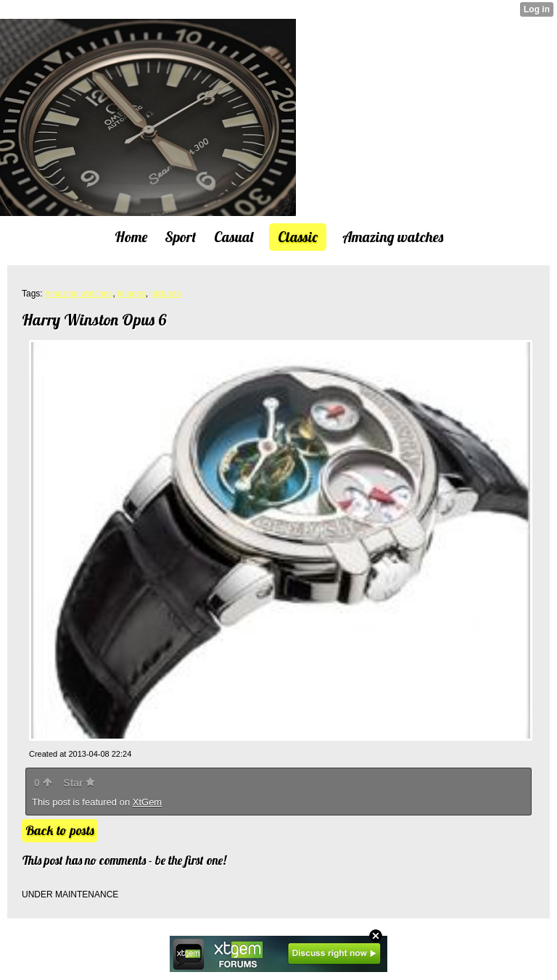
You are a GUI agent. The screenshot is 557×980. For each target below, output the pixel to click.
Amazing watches (78, 294)
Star (79, 783)
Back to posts (60, 830)
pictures (165, 294)
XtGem (147, 802)
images (132, 294)
